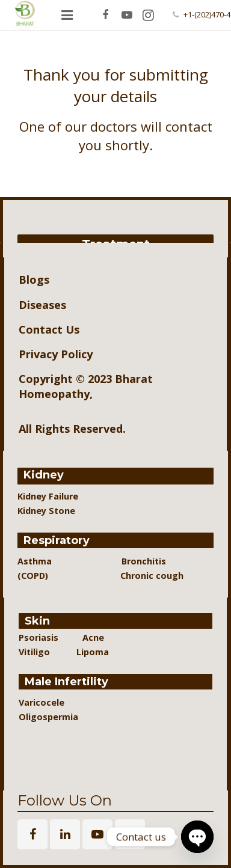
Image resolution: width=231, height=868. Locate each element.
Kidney (44, 475)
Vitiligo (35, 652)
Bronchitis (144, 561)
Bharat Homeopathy (86, 386)
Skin (37, 621)
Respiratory (57, 540)
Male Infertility (66, 682)
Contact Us (49, 329)
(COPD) (39, 576)
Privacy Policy (56, 354)
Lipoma (93, 652)
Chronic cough (139, 576)
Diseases (42, 305)
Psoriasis (38, 637)
